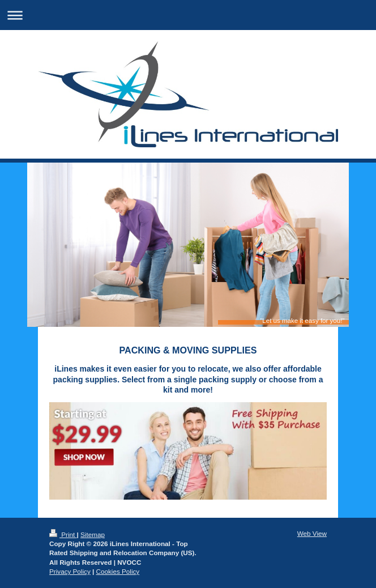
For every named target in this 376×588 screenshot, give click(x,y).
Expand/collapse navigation (188, 15)
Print (63, 534)
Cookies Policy (118, 571)
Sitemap (93, 534)
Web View (312, 533)
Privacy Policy (70, 571)
